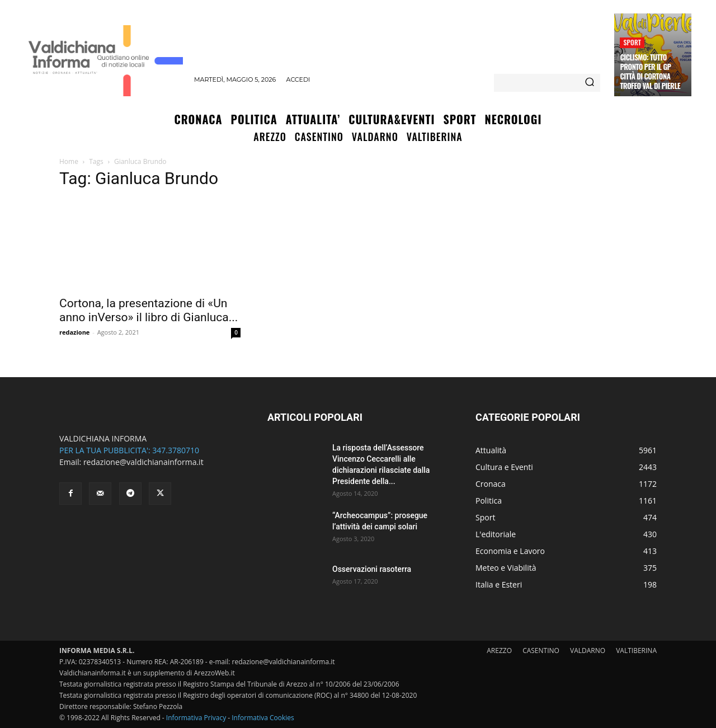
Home (69, 161)
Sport (632, 42)
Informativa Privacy (196, 718)
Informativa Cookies (263, 718)
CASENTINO (541, 650)
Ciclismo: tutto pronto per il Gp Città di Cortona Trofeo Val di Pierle (650, 71)
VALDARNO (588, 650)
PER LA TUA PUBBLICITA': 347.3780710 (129, 450)
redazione (74, 332)
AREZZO (499, 650)
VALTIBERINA (636, 650)
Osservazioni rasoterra (372, 569)
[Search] (590, 83)
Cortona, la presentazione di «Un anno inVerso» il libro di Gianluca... (149, 310)
